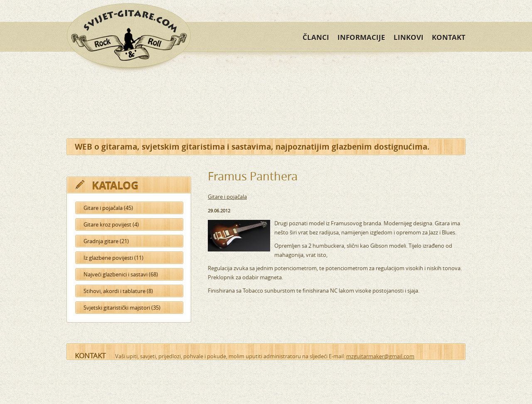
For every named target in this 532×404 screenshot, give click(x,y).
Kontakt (449, 37)
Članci (316, 37)
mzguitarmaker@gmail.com (380, 356)
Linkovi (409, 37)
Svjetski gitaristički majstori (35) (122, 308)
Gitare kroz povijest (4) (111, 224)
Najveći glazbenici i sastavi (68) (121, 274)
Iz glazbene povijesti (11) (113, 258)
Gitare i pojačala (227, 197)
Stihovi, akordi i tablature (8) (118, 291)
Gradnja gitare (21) (106, 241)
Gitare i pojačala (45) (108, 208)
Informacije (361, 37)
